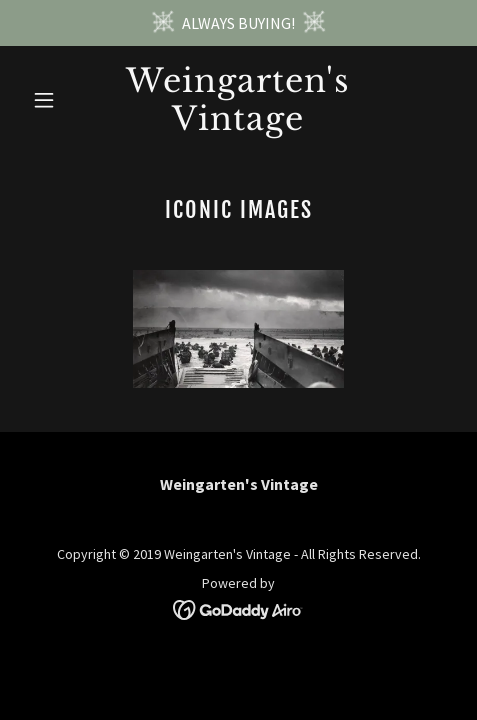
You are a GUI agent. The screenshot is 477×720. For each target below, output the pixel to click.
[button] (56, 100)
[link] (238, 124)
